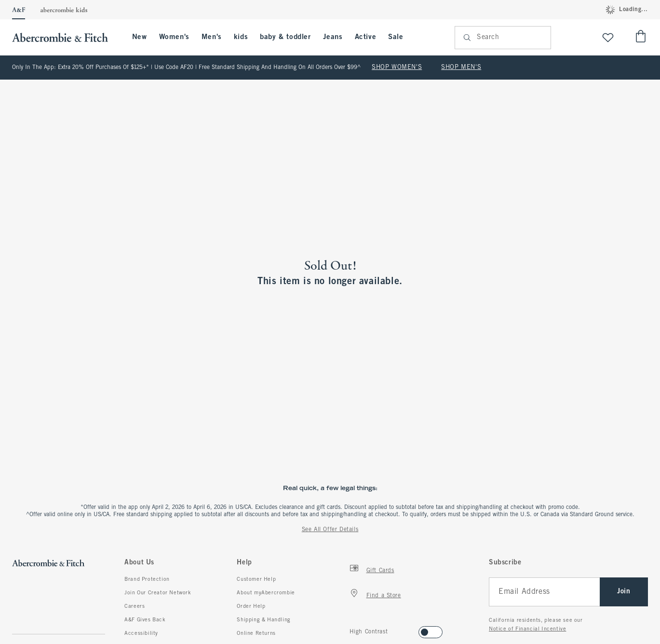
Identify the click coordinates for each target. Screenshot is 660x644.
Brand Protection (147, 579)
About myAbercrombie (266, 593)
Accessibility (141, 633)
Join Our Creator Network (158, 593)
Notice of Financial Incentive (527, 629)
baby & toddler (285, 37)
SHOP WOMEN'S (397, 68)
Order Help (251, 606)
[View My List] (608, 37)
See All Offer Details (330, 530)
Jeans (333, 37)
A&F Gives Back (145, 620)
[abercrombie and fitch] (65, 37)
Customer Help (256, 579)
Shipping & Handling (263, 620)
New (140, 37)
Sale (396, 37)
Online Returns (256, 633)
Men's (212, 37)
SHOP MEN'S (461, 68)
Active (366, 37)
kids (241, 37)
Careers (135, 606)
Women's (174, 37)
